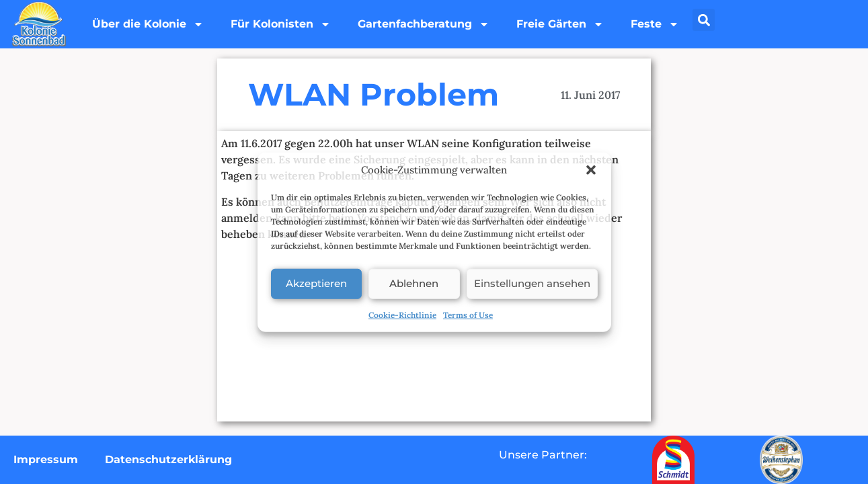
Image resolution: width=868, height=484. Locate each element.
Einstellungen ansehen (532, 283)
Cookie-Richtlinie (402, 314)
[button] (591, 170)
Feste (655, 24)
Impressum (46, 459)
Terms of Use (468, 314)
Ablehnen (414, 283)
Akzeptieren (316, 283)
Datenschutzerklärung (168, 459)
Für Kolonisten (281, 24)
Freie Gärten (560, 24)
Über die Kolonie (148, 24)
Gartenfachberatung (424, 24)
